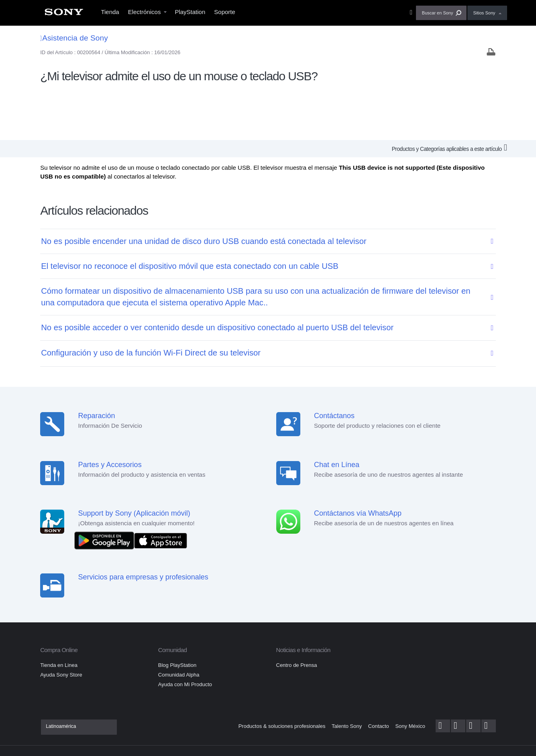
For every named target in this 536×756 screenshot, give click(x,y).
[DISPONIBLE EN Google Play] (106, 489)
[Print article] (491, 53)
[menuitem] (64, 14)
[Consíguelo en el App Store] (161, 489)
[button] (441, 13)
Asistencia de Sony (74, 38)
